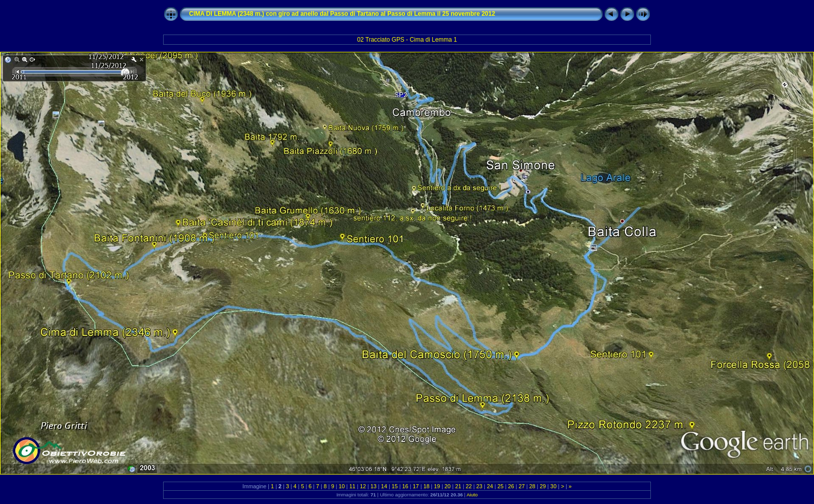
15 (395, 486)
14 (384, 486)
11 (352, 486)
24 (490, 486)
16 (405, 486)
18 (426, 486)
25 (500, 486)
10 (342, 486)
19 (437, 486)
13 (373, 486)
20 (448, 486)
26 (511, 486)
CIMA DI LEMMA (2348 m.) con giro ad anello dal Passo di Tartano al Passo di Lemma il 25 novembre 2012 (342, 14)
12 (363, 486)
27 (522, 486)
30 (553, 486)
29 (543, 486)
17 (416, 486)
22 (469, 486)
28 (532, 486)
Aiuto (472, 495)
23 (479, 486)
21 (458, 486)
